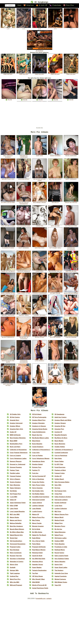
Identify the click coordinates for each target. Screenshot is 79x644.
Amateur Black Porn (39, 421)
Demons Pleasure (16, 463)
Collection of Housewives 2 (41, 451)
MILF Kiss (58, 513)
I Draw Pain (40, 226)
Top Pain (35, 574)
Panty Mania (36, 545)
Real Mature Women (8, 226)
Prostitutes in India (40, 384)
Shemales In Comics (17, 563)
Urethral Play (14, 577)
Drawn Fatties (59, 463)
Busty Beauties (37, 445)
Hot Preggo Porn (71, 226)
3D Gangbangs (40, 50)
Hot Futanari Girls (60, 492)
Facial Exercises (71, 156)
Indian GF (13, 501)
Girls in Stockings (38, 480)
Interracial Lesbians (71, 361)
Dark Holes (58, 460)
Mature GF (55, 203)
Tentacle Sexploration (39, 572)
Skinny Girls (14, 566)
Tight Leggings (15, 574)
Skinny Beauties (60, 563)
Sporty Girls (55, 315)
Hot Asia (57, 489)
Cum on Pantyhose (61, 457)
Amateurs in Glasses (39, 427)
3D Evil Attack (40, 337)
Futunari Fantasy (15, 477)
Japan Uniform (37, 504)
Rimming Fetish (37, 554)
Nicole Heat (14, 539)
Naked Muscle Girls (16, 536)
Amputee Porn (40, 248)
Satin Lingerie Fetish (8, 293)
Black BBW (13, 442)
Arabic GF (13, 433)
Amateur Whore (15, 427)
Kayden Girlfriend (60, 504)
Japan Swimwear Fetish (18, 504)
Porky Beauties (60, 545)
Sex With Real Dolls (39, 560)
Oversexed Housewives (71, 249)
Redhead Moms (60, 551)
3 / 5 (40, 28)
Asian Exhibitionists (39, 433)
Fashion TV (36, 471)
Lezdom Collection (61, 510)
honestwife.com (41, 600)
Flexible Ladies (15, 474)
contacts (49, 600)
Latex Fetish (14, 510)
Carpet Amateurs (38, 448)
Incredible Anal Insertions (41, 498)
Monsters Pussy (60, 527)
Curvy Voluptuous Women (41, 460)
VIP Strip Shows (55, 337)
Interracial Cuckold (38, 501)
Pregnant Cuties (15, 548)
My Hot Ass (58, 530)
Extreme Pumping (16, 468)
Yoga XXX (58, 586)
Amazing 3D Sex (60, 427)
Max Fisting (36, 521)
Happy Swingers (71, 179)
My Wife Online (55, 293)
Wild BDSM (36, 583)
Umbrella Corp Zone (61, 574)
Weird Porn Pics (40, 408)
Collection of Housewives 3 (64, 451)
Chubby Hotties (60, 448)
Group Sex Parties (71, 203)
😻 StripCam (29, 5)
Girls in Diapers (15, 480)
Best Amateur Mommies (8, 156)
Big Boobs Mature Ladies (40, 180)
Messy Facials (37, 524)
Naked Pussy (59, 536)
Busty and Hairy (55, 361)
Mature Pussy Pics (8, 179)
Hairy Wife (40, 156)
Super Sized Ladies (61, 569)
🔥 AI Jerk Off (42, 5)
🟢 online (9, 99)
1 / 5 (8, 28)
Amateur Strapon (60, 424)
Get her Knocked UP (39, 477)
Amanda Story (14, 421)
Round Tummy (59, 554)
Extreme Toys (37, 468)
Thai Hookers (59, 572)
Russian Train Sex (16, 557)
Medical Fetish (59, 521)
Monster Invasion (38, 527)
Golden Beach (59, 480)
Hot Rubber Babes (38, 495)
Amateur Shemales (24, 271)
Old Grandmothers (24, 226)
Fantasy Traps (24, 315)
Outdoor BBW (59, 542)
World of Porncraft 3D (39, 586)
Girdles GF (58, 477)
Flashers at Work (8, 248)
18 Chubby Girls (15, 415)
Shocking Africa (24, 179)
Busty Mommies (24, 248)
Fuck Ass (35, 474)
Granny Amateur (15, 483)
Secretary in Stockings (24, 338)
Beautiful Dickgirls (61, 436)
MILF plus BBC (15, 516)
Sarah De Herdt (37, 557)
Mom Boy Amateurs (8, 315)
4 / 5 (55, 28)
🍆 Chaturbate (55, 5)
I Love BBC (24, 384)
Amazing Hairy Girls (55, 384)
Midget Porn (59, 524)
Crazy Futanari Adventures (19, 454)
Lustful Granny (37, 513)
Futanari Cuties (60, 474)
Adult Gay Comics (61, 418)
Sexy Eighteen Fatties (8, 385)
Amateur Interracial (16, 424)
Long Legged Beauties (17, 513)
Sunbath (13, 569)
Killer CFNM (14, 507)
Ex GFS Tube (59, 466)
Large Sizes (40, 271)
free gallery (8, 74)
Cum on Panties (37, 457)
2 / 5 (24, 28)
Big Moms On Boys (61, 439)
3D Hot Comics (15, 418)
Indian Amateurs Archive (63, 498)
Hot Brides (71, 384)
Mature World (59, 519)
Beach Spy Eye (37, 436)
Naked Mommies (55, 156)
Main (19, 5)
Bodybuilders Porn (71, 315)
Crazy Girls (36, 454)
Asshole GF (58, 433)
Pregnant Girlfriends (39, 548)
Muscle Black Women (71, 293)
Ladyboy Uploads (40, 315)
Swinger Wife (14, 572)
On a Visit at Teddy (38, 542)
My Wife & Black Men (8, 203)
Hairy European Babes (62, 483)
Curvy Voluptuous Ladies (18, 460)
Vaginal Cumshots (61, 577)
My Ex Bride (36, 530)
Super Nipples (37, 569)
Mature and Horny (55, 179)
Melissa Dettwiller (55, 271)
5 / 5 (71, 28)
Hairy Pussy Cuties (24, 293)
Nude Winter (36, 539)
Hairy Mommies (15, 486)
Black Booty (36, 442)
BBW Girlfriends (15, 436)
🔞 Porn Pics (68, 5)
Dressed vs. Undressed (24, 156)
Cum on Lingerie (71, 337)
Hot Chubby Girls (55, 248)
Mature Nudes (14, 519)
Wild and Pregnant (16, 586)
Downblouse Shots (38, 463)
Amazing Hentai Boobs (40, 430)
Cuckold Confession (40, 293)
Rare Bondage (14, 551)
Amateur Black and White (8, 361)
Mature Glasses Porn (61, 516)
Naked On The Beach (8, 271)
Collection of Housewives (24, 203)
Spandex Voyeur (38, 566)
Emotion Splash (71, 271)
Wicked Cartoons (60, 580)
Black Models (59, 442)
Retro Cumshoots (8, 337)
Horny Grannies (37, 489)
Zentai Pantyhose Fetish (40, 589)
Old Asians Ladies (61, 539)
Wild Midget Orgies (40, 203)
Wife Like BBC (55, 226)
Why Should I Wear (39, 580)
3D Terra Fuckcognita (39, 418)
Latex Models (40, 361)
